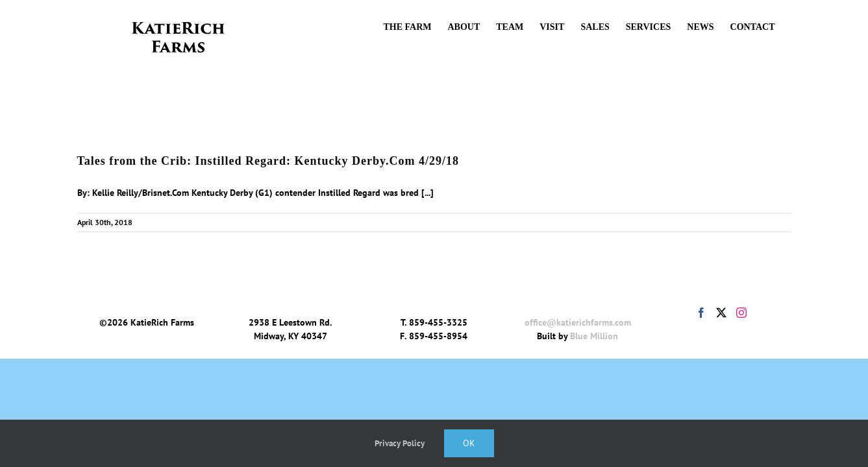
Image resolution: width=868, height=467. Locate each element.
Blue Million (594, 336)
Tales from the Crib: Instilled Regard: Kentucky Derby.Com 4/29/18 (268, 161)
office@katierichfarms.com (578, 322)
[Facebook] (701, 313)
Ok (469, 443)
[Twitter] (721, 313)
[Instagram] (741, 313)
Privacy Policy (400, 443)
